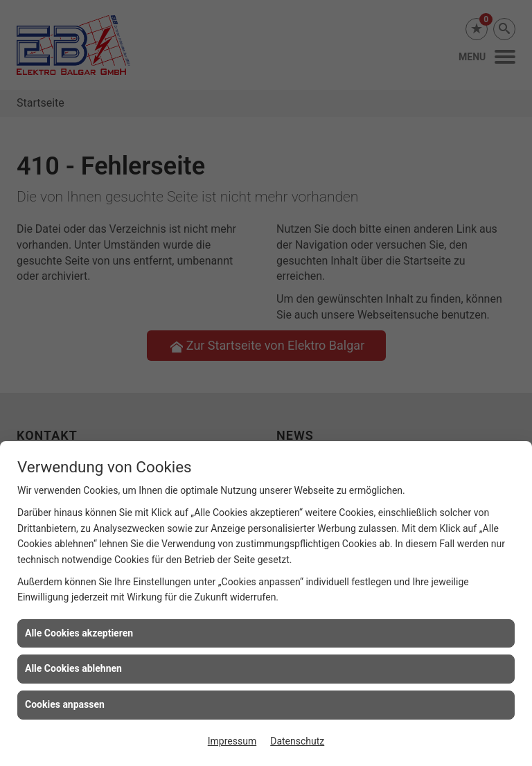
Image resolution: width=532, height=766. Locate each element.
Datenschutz (297, 741)
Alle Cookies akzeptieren (79, 633)
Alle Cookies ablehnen (73, 668)
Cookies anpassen (65, 704)
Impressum (232, 741)
